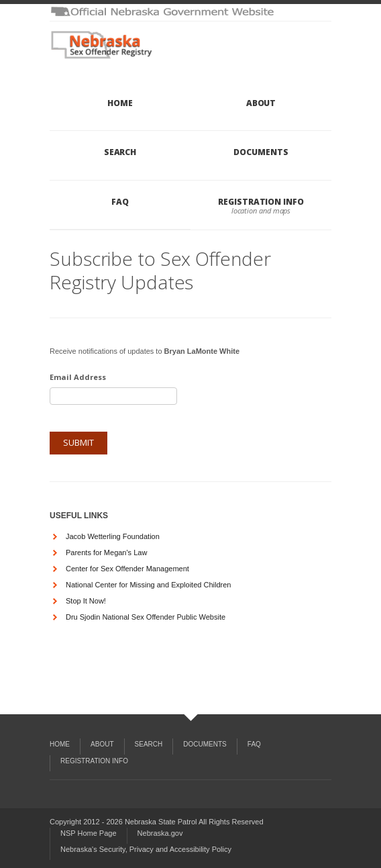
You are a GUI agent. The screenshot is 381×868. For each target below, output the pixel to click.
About (261, 103)
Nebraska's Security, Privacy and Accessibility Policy (146, 849)
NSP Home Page (89, 833)
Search (120, 152)
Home (120, 103)
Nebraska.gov (160, 833)
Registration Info (261, 202)
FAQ (120, 202)
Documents (261, 152)
